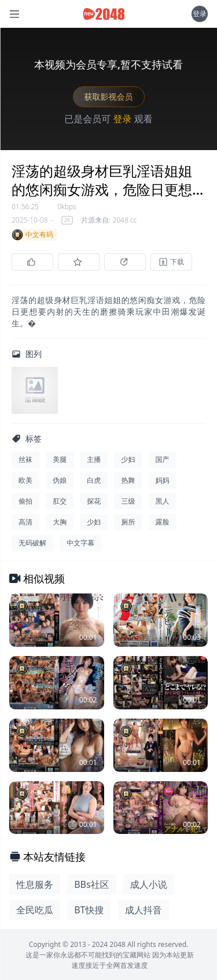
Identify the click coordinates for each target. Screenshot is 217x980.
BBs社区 (91, 884)
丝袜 (25, 459)
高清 (25, 522)
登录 (200, 14)
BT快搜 (89, 910)
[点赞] (32, 262)
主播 (94, 459)
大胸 (60, 522)
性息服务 (35, 884)
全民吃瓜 (35, 910)
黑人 (163, 501)
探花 (94, 501)
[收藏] (79, 262)
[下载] (171, 262)
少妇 (128, 459)
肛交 (60, 501)
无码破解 (32, 543)
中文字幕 (80, 543)
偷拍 (25, 501)
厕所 (128, 522)
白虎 (94, 480)
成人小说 (149, 884)
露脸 (163, 522)
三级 (128, 501)
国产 (163, 459)
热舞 (128, 480)
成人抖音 (144, 910)
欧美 (25, 480)
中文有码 (32, 235)
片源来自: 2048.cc (109, 220)
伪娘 (60, 480)
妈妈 (163, 480)
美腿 (60, 459)
